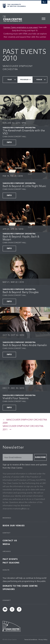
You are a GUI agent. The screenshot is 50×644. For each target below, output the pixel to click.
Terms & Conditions (31, 640)
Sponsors (9, 589)
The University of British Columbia (18, 5)
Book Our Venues (14, 526)
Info (9, 142)
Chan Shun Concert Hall (14, 137)
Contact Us (10, 541)
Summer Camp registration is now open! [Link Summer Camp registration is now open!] (21, 27)
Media (6, 544)
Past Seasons (11, 563)
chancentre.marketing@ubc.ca (16, 509)
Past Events (10, 559)
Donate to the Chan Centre (20, 586)
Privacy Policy (43, 640)
